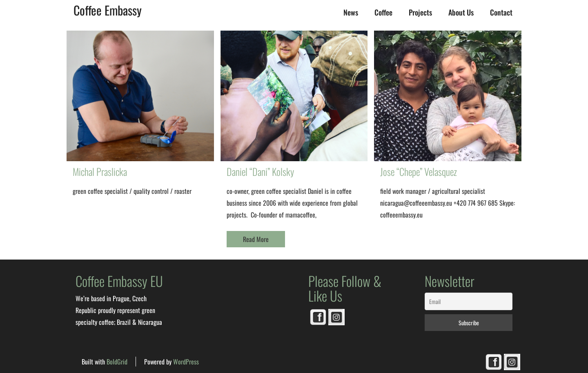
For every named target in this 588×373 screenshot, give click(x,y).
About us (461, 12)
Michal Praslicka (100, 171)
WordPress (186, 362)
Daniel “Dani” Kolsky (260, 171)
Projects (420, 12)
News (351, 12)
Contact (501, 12)
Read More (256, 239)
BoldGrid (117, 362)
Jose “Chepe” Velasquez (419, 171)
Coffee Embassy (108, 10)
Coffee (383, 12)
